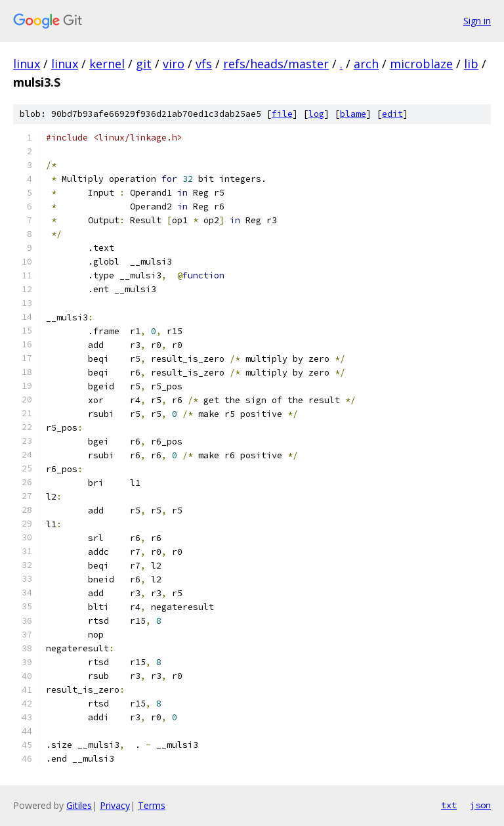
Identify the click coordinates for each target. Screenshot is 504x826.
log (316, 114)
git (144, 64)
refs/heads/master (276, 64)
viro (174, 64)
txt (449, 805)
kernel (107, 64)
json (480, 805)
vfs (204, 64)
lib (471, 64)
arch (366, 64)
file (282, 114)
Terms (152, 805)
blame (353, 114)
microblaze (421, 64)
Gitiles (79, 805)
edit (392, 114)
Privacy (115, 805)
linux (27, 64)
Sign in (477, 21)
